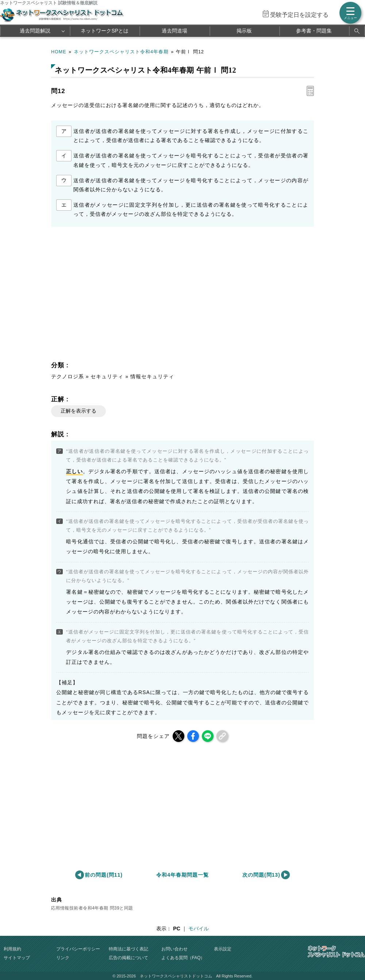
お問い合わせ (174, 949)
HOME (59, 52)
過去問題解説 (35, 31)
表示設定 (223, 949)
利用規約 (12, 949)
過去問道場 (174, 31)
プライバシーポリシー (78, 949)
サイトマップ (17, 958)
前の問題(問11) (104, 875)
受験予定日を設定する (299, 15)
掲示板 (244, 31)
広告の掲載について (128, 958)
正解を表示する (78, 411)
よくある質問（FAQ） (183, 958)
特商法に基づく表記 (128, 949)
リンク (63, 958)
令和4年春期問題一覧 (182, 875)
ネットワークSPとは (105, 31)
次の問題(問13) (261, 875)
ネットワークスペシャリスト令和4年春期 (121, 52)
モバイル (199, 929)
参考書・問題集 (314, 31)
